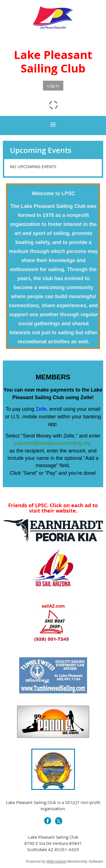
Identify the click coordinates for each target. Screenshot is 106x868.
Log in (53, 85)
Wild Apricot (56, 861)
